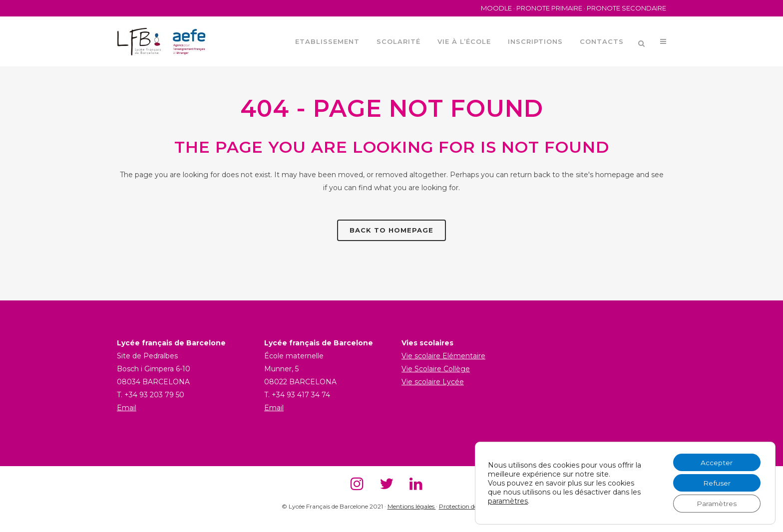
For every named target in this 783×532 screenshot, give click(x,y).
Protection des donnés (470, 506)
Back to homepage (391, 230)
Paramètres (716, 504)
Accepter (716, 462)
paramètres (508, 501)
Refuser (716, 483)
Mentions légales (412, 506)
